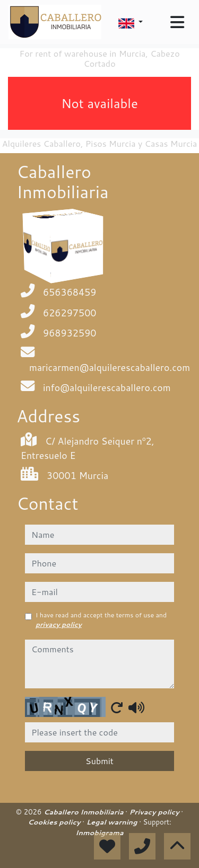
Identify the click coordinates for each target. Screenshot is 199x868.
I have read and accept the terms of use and (101, 620)
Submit (99, 761)
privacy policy (59, 625)
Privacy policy (155, 812)
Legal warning (113, 822)
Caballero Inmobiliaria (84, 812)
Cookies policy (55, 822)
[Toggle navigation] (177, 22)
